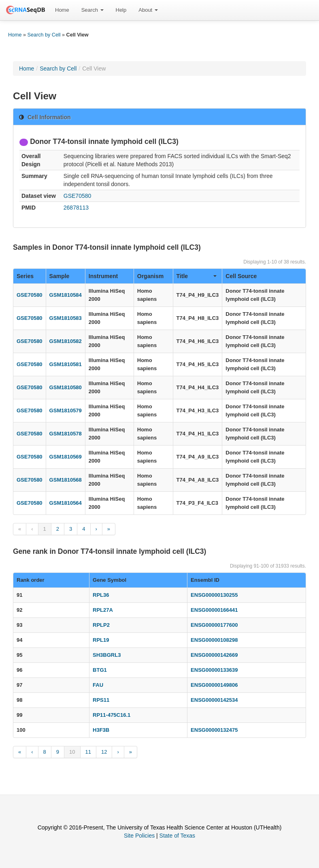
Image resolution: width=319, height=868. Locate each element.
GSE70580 (78, 196)
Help (121, 10)
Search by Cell (44, 35)
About (148, 10)
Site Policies (139, 836)
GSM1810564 (66, 503)
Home (62, 10)
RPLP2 (101, 625)
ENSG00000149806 (214, 685)
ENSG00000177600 (214, 625)
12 (104, 752)
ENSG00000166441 (214, 610)
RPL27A (103, 610)
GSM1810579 (66, 410)
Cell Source (241, 276)
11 (88, 752)
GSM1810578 (66, 434)
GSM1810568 (66, 480)
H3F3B (101, 730)
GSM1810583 (66, 318)
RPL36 (101, 595)
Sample (60, 276)
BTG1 (100, 670)
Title (197, 276)
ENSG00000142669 (214, 655)
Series (25, 276)
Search (93, 10)
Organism (150, 276)
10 (72, 752)
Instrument (103, 276)
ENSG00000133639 (214, 670)
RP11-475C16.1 (112, 715)
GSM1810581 (66, 364)
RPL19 (101, 640)
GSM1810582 (66, 341)
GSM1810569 (66, 457)
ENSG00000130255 (214, 595)
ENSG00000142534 (214, 700)
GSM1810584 (66, 295)
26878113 (76, 208)
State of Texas (177, 836)
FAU (98, 685)
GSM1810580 (66, 387)
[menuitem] (62, 10)
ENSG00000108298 (214, 640)
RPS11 (101, 700)
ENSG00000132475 (214, 730)
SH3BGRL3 (107, 655)
